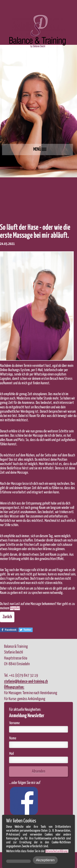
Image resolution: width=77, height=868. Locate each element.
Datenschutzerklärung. (57, 851)
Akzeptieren (45, 860)
